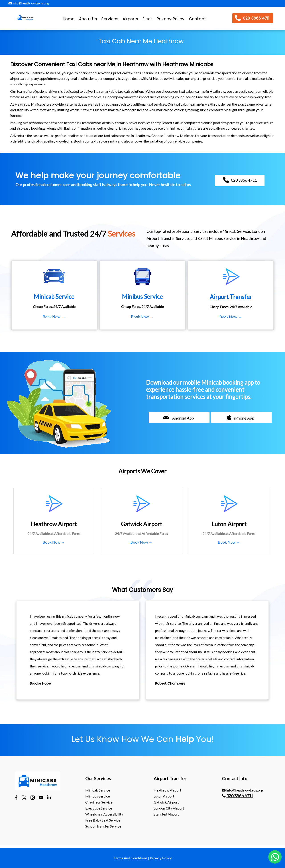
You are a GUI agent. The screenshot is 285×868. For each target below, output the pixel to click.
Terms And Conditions (130, 858)
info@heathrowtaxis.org (29, 3)
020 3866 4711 (240, 796)
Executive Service (99, 808)
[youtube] (41, 798)
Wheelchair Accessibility (104, 814)
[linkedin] (49, 798)
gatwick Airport (166, 802)
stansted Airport (166, 814)
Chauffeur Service (99, 802)
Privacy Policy (161, 858)
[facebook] (16, 798)
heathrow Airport (167, 790)
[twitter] (24, 798)
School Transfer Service (103, 826)
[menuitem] (69, 20)
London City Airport (169, 808)
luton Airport (164, 796)
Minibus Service (98, 796)
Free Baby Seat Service (103, 820)
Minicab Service (98, 790)
